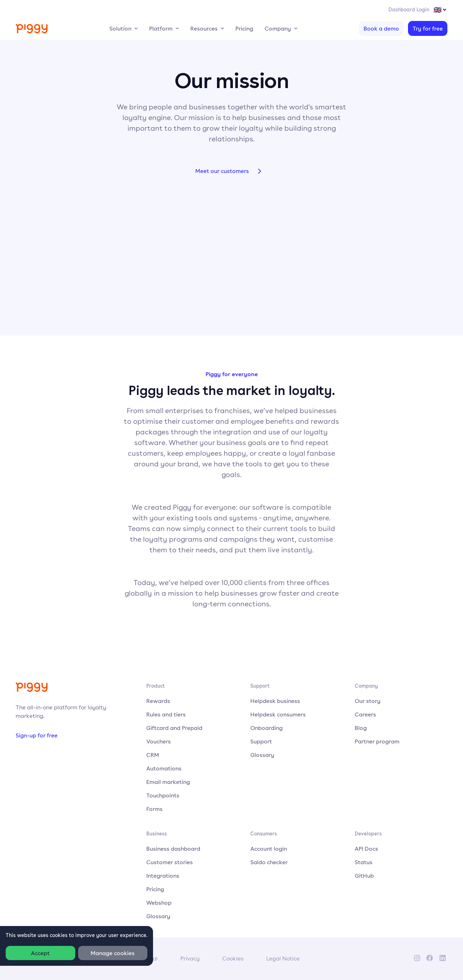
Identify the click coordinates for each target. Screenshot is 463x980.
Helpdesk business (275, 701)
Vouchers (159, 741)
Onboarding (266, 728)
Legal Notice (283, 959)
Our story (368, 701)
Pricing (244, 28)
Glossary (262, 755)
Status (364, 862)
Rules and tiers (166, 714)
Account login (269, 849)
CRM (153, 755)
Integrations (163, 876)
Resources (204, 28)
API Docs (366, 849)
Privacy (190, 959)
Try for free (428, 28)
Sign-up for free (37, 735)
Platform (161, 28)
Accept (40, 953)
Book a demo (381, 28)
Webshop (159, 903)
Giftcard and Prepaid (174, 728)
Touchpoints (163, 795)
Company (278, 28)
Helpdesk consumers (278, 714)
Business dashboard (173, 849)
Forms (154, 809)
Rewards (158, 701)
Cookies (233, 959)
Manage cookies (113, 953)
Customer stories (170, 862)
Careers (365, 714)
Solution (120, 28)
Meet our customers (232, 171)
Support (261, 741)
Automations (164, 768)
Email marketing (168, 782)
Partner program (377, 741)
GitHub (364, 876)
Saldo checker (269, 862)
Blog (361, 728)
